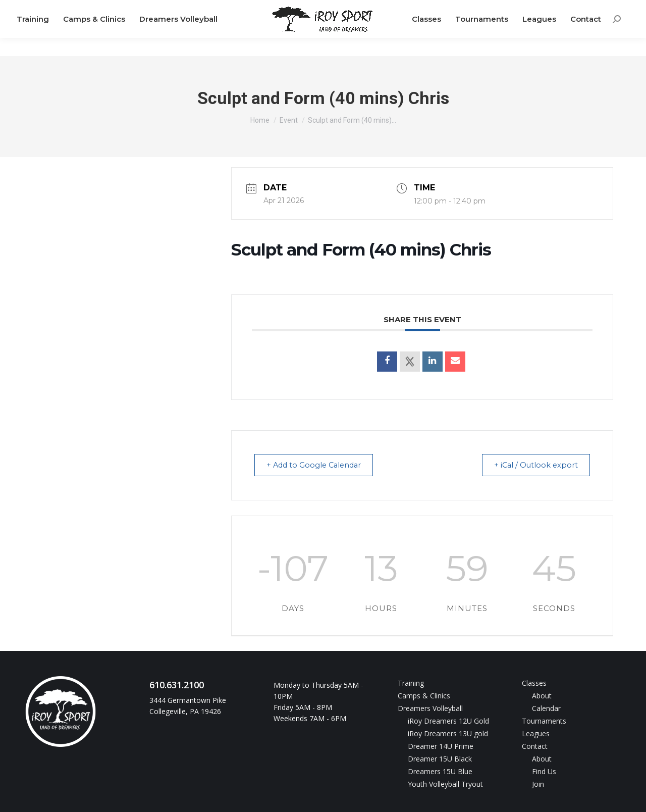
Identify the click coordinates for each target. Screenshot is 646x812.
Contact (535, 746)
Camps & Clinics (424, 695)
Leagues (536, 733)
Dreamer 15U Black (440, 758)
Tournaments (544, 720)
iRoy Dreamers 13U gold (448, 733)
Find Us (544, 771)
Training (411, 682)
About (542, 695)
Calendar (546, 708)
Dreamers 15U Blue (440, 771)
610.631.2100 (50, 9)
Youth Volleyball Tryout (445, 783)
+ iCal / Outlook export (532, 465)
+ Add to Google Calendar (318, 465)
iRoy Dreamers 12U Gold (448, 720)
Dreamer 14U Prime (441, 746)
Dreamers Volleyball (430, 708)
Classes (534, 682)
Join (538, 783)
